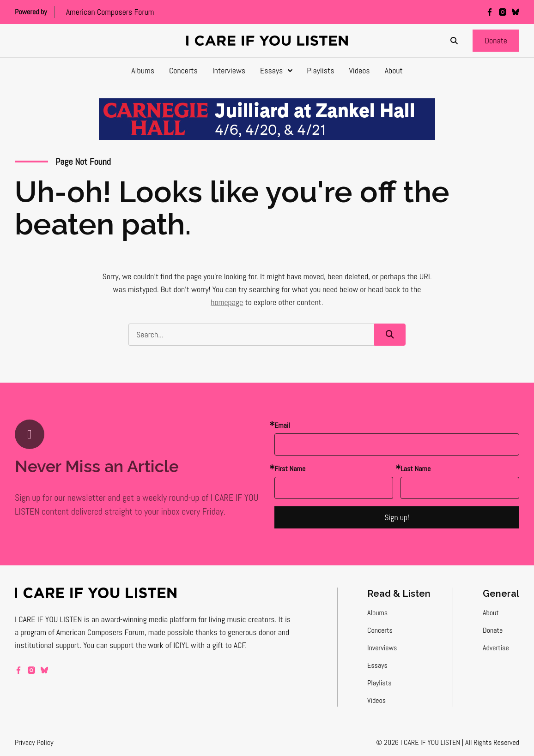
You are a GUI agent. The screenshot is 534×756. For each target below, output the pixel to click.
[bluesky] (516, 12)
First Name (290, 469)
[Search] (454, 41)
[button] (496, 41)
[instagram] (503, 12)
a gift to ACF (226, 645)
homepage (227, 302)
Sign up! (397, 517)
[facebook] (490, 12)
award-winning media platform (149, 619)
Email (282, 425)
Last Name (416, 469)
